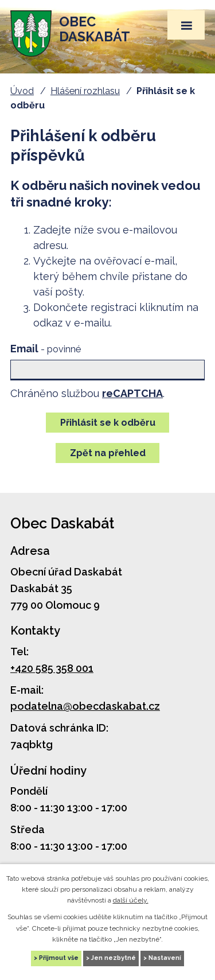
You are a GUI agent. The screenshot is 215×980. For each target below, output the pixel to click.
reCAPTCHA (132, 393)
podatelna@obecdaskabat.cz (85, 706)
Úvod (22, 91)
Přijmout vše (59, 958)
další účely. (131, 900)
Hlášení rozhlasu (85, 91)
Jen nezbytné (114, 958)
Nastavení (165, 958)
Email (46, 349)
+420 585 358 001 (52, 668)
